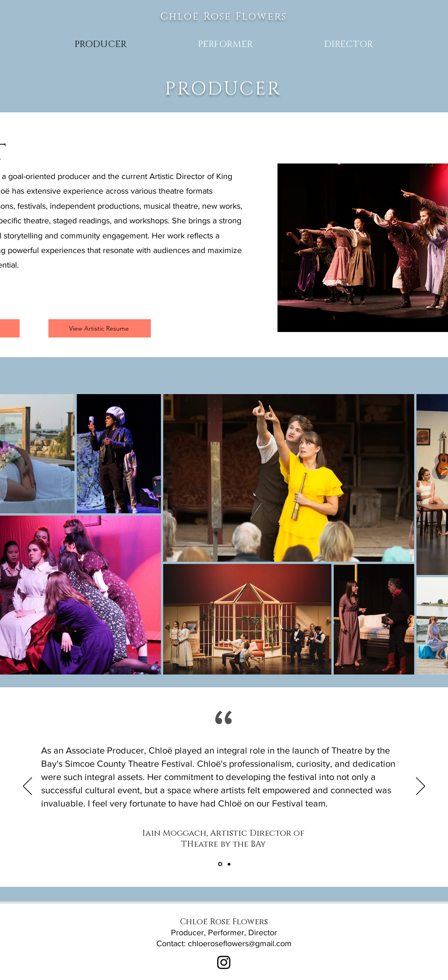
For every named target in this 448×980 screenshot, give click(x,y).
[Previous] (27, 787)
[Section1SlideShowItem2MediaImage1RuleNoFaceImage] (220, 864)
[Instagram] (224, 962)
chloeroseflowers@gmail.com (240, 943)
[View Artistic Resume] (100, 328)
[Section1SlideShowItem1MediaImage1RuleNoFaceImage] (229, 864)
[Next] (421, 787)
